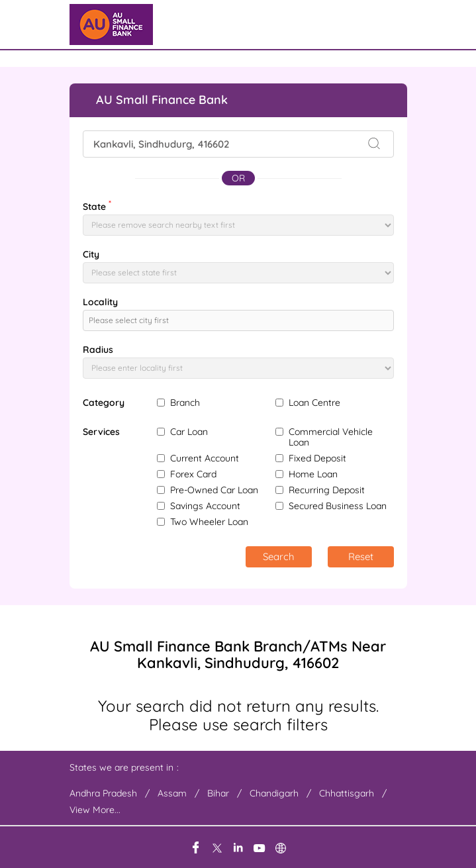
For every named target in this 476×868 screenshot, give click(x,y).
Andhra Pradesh (103, 793)
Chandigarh (274, 793)
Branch (185, 403)
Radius (98, 350)
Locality (100, 302)
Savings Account (205, 506)
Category (104, 403)
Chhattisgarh (347, 793)
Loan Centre (314, 403)
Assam (172, 793)
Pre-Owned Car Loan (214, 490)
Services (101, 432)
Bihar (218, 793)
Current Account (205, 458)
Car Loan (189, 432)
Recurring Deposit (327, 490)
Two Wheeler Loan (209, 522)
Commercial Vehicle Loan (331, 437)
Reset (361, 556)
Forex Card (193, 474)
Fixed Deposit (317, 458)
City (91, 254)
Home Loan (313, 474)
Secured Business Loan (338, 506)
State (97, 205)
